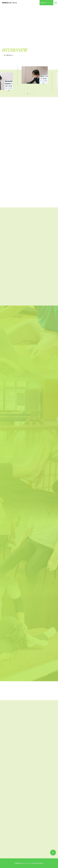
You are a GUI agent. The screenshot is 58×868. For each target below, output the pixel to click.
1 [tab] (24, 94)
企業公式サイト (45, 3)
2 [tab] (27, 94)
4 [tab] (34, 94)
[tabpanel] (29, 75)
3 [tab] (31, 94)
